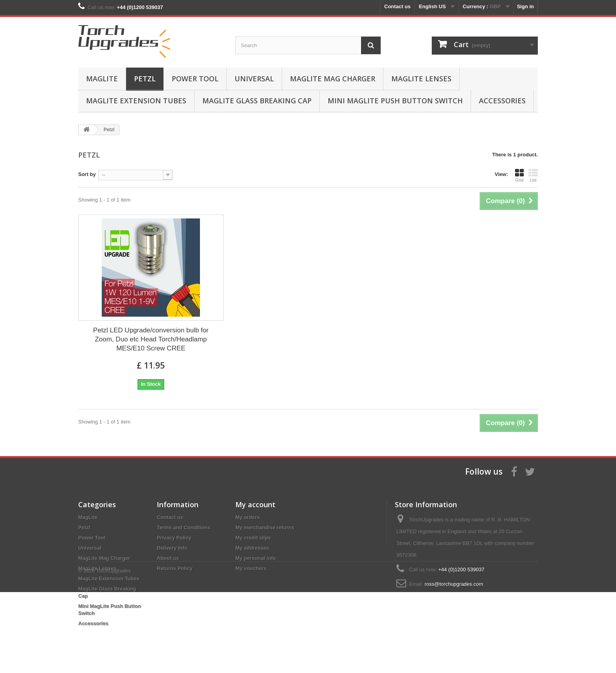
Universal (254, 79)
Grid (519, 175)
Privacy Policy (174, 538)
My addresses (252, 548)
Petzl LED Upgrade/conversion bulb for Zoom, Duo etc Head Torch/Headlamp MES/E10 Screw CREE (151, 339)
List (533, 175)
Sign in (525, 6)
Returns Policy (175, 568)
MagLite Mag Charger (333, 79)
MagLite (102, 79)
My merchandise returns (265, 527)
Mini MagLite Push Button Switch (395, 101)
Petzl (145, 79)
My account (255, 504)
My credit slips (253, 538)
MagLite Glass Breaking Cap (257, 101)
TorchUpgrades (114, 652)
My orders (247, 517)
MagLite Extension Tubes (136, 101)
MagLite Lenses (421, 79)
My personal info (256, 558)
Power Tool (195, 79)
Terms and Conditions (183, 527)
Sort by (87, 174)
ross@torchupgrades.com (454, 584)
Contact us (397, 6)
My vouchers (251, 568)
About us (168, 558)
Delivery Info (172, 548)
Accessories (502, 101)
